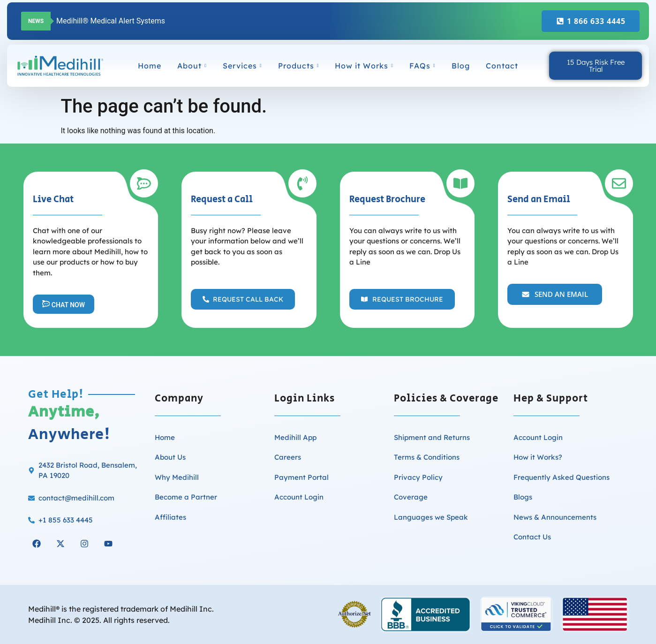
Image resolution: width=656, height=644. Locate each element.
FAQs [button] (422, 66)
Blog (461, 66)
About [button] (192, 66)
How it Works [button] (364, 66)
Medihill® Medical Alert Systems (111, 21)
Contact (502, 66)
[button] (243, 299)
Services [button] (242, 66)
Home (150, 66)
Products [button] (299, 66)
